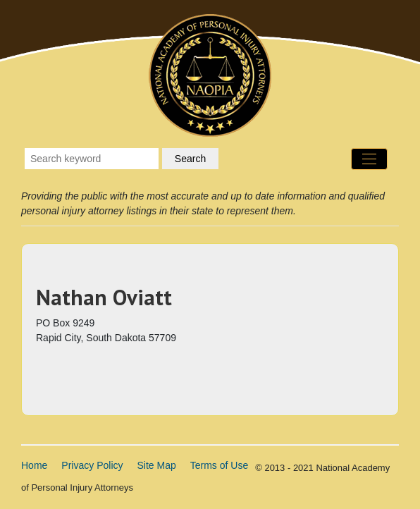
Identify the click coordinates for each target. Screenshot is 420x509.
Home (34, 465)
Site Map (157, 465)
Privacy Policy (92, 465)
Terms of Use (219, 465)
